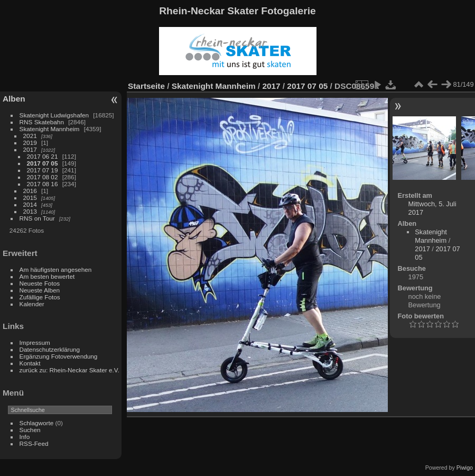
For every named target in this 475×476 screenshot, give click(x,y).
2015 (30, 198)
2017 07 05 (43, 163)
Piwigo (465, 468)
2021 (30, 136)
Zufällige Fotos (40, 297)
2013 (30, 211)
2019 (30, 143)
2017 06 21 (43, 156)
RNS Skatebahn (42, 122)
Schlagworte (37, 423)
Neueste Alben (40, 290)
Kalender (32, 304)
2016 (30, 191)
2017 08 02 (43, 177)
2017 (30, 149)
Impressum (35, 342)
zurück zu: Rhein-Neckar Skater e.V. (69, 370)
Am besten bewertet (47, 276)
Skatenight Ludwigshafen (54, 115)
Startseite (146, 86)
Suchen (30, 430)
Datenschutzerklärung (50, 349)
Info (25, 437)
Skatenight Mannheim (50, 129)
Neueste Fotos (40, 283)
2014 (30, 204)
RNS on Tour (37, 218)
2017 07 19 (43, 170)
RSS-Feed (34, 443)
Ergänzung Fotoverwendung (59, 356)
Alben (14, 99)
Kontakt (30, 363)
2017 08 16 (43, 184)
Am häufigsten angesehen (56, 269)
